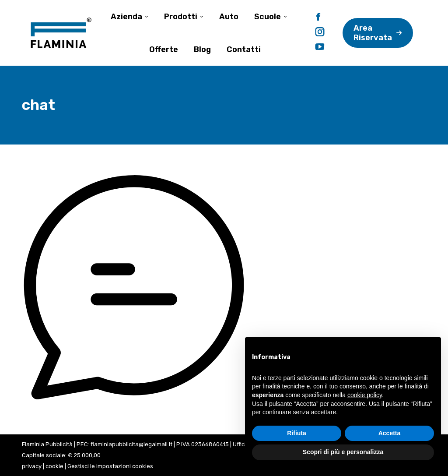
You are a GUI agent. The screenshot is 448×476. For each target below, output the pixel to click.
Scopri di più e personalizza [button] (343, 452)
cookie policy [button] (365, 395)
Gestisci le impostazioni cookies (110, 466)
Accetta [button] (390, 433)
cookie (54, 466)
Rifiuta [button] (297, 433)
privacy (32, 466)
